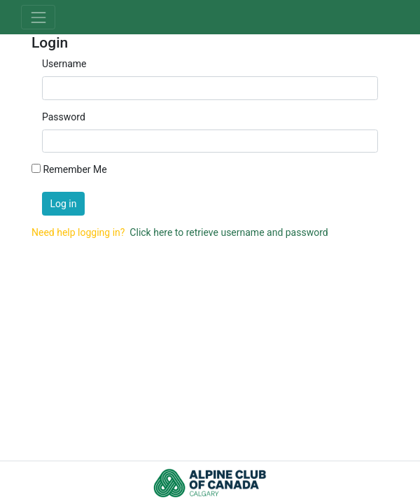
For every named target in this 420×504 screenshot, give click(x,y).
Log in (64, 204)
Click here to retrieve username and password (229, 232)
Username (64, 64)
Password (64, 117)
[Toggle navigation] (38, 17)
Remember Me (75, 169)
